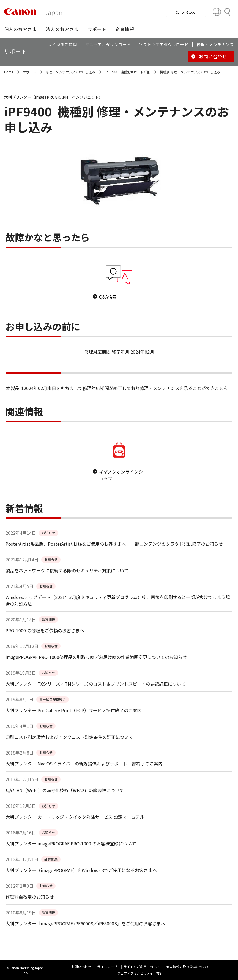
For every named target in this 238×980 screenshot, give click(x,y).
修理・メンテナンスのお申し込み (70, 72)
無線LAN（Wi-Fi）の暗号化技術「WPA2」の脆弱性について (65, 790)
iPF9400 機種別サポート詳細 (128, 72)
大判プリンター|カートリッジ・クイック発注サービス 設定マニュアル (75, 817)
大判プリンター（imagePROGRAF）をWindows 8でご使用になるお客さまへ (81, 870)
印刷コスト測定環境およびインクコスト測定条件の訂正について (69, 737)
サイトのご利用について (142, 967)
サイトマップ (107, 967)
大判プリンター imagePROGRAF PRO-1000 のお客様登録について (71, 843)
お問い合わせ (81, 967)
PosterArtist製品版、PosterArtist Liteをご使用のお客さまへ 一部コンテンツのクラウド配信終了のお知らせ (114, 544)
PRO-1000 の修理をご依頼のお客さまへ (45, 630)
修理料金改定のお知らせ (30, 897)
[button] (20, 29)
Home (9, 72)
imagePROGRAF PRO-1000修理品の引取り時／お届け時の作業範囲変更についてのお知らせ (96, 657)
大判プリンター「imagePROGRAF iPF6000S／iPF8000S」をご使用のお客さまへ (85, 923)
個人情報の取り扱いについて (188, 967)
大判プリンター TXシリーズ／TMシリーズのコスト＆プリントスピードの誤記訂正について (95, 684)
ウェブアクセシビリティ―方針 (140, 973)
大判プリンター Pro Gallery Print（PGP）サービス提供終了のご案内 (73, 710)
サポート (29, 72)
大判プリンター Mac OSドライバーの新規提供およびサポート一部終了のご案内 (84, 764)
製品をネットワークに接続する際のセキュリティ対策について (67, 570)
